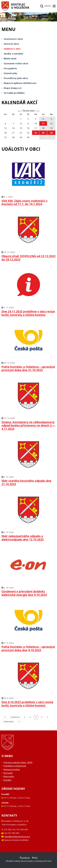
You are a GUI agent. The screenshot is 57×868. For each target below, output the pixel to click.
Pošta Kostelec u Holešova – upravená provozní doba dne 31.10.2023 (28, 368)
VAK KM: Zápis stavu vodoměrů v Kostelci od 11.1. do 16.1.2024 (24, 202)
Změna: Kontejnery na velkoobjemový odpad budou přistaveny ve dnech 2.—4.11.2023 (28, 425)
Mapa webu (9, 776)
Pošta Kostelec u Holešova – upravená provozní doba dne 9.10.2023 (28, 648)
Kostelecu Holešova (20, 6)
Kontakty (7, 780)
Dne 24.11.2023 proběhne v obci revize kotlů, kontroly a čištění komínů (28, 313)
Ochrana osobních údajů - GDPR (18, 762)
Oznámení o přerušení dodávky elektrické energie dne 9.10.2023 (24, 593)
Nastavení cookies (12, 769)
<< (5, 717)
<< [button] (19, 111)
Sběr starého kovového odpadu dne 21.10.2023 (26, 482)
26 (51, 133)
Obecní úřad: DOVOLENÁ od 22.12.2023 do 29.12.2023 (28, 258)
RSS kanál (8, 773)
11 (43, 123)
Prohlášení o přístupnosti (15, 766)
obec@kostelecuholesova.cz (17, 836)
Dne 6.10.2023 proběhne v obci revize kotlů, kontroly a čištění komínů (27, 704)
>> (38, 111)
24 (36, 133)
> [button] (36, 111)
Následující (9, 721)
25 (43, 133)
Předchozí (15, 717)
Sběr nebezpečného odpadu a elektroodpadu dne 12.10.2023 (23, 538)
